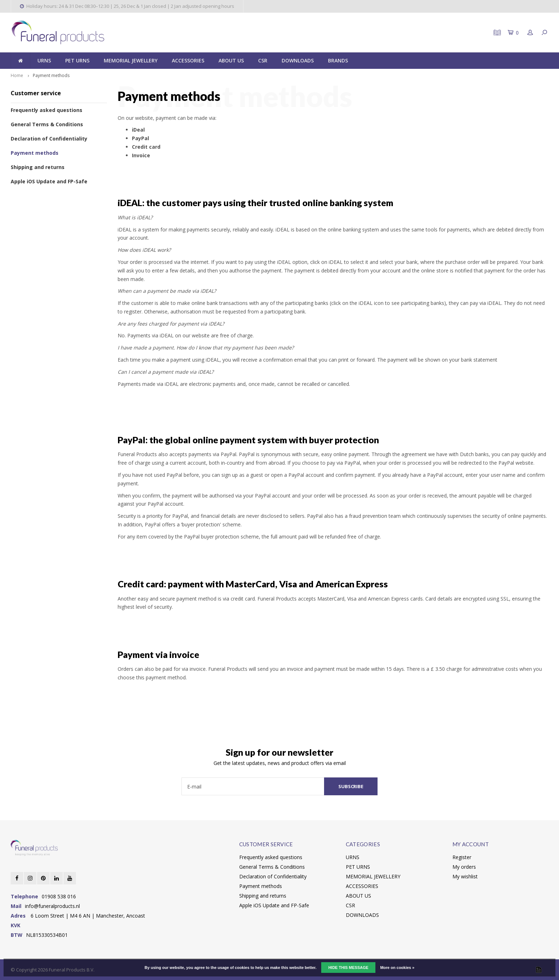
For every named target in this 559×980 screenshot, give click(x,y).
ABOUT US (231, 60)
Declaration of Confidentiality (49, 139)
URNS (44, 60)
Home (17, 75)
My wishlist (465, 876)
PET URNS (77, 60)
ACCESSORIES (188, 60)
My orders (464, 867)
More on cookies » (397, 968)
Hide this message (348, 968)
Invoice (141, 155)
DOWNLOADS (298, 60)
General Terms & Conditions (47, 124)
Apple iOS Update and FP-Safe (49, 181)
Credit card (146, 147)
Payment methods (51, 75)
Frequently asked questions (47, 110)
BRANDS (338, 60)
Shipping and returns (38, 167)
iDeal (138, 130)
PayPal (140, 138)
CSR (263, 60)
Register (462, 857)
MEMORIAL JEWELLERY (131, 60)
